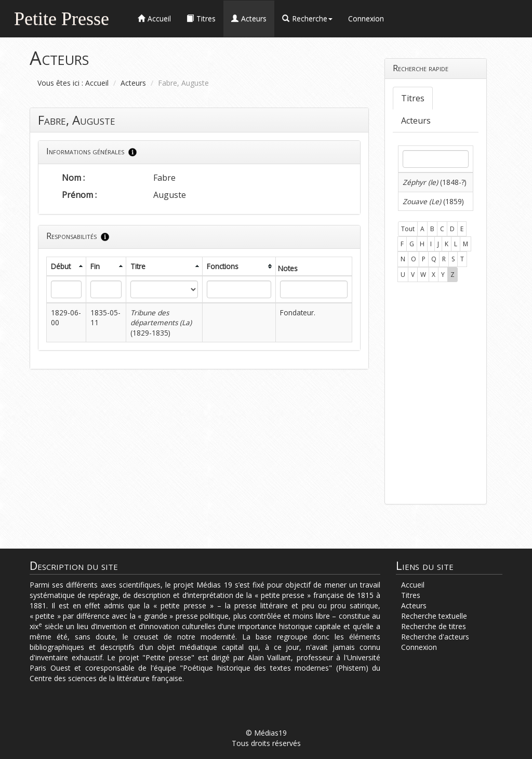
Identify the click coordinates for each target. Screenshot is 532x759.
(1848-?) (435, 182)
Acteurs (133, 83)
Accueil (97, 83)
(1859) (433, 201)
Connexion (366, 18)
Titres (413, 98)
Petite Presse (62, 17)
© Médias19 (266, 733)
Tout (408, 229)
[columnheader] (66, 266)
